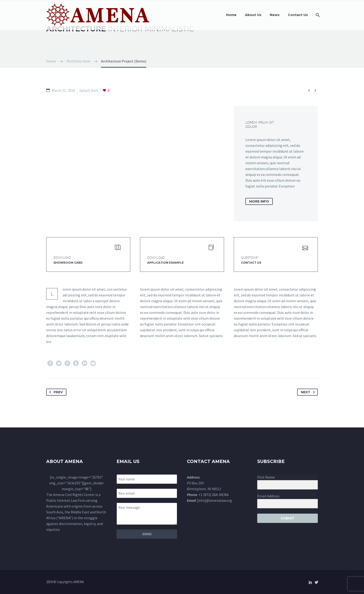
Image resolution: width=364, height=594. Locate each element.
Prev (55, 392)
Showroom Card (68, 263)
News (275, 15)
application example (165, 263)
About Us (253, 15)
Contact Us (298, 15)
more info (259, 201)
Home (231, 15)
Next (309, 392)
